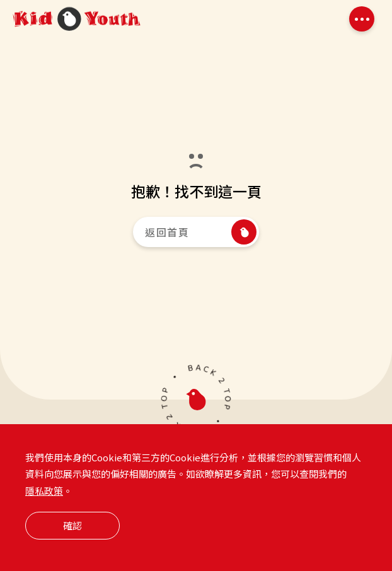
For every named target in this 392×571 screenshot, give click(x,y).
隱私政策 (44, 508)
